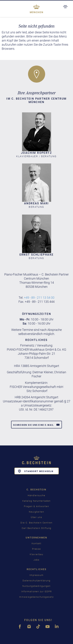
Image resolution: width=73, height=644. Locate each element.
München (36, 12)
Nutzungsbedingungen (36, 586)
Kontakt (36, 543)
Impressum (37, 575)
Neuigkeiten (36, 512)
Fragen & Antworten (36, 506)
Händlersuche (36, 495)
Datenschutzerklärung (36, 581)
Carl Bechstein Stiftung (37, 528)
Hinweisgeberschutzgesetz (36, 597)
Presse (37, 549)
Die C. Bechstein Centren (36, 523)
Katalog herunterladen (36, 501)
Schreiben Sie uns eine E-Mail (36, 425)
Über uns (36, 517)
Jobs (37, 560)
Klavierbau (36, 554)
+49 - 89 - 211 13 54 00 (39, 298)
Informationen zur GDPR (36, 591)
